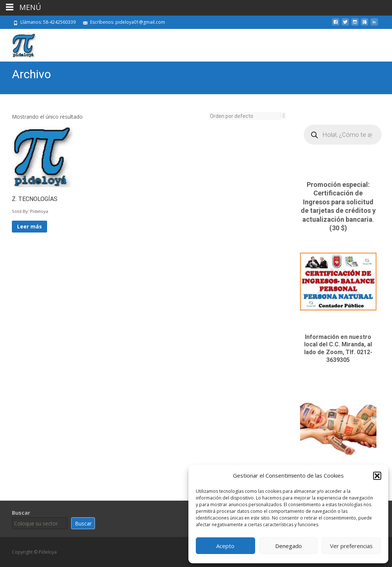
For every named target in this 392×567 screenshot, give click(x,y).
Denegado (289, 546)
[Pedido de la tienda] (245, 116)
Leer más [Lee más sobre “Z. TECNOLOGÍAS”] (29, 226)
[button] (377, 476)
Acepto (225, 546)
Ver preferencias (351, 546)
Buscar (21, 513)
